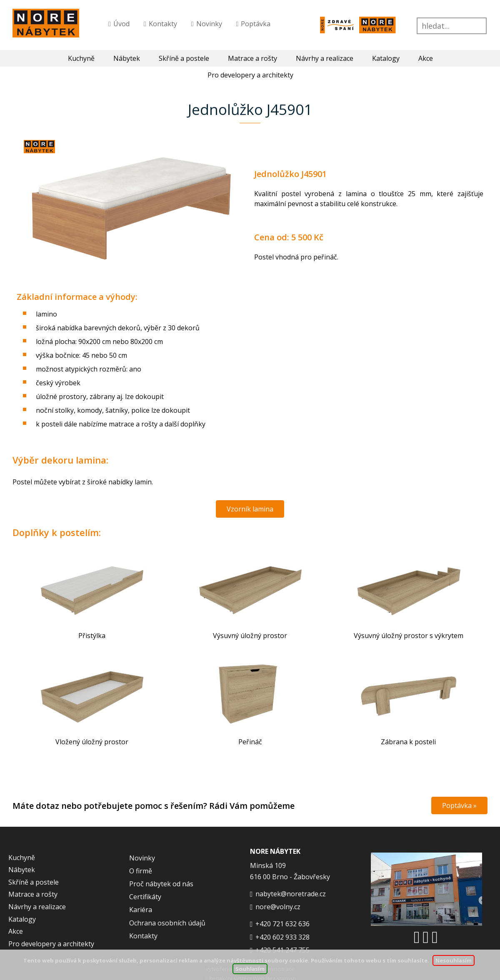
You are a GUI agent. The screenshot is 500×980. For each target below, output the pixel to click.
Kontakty (163, 24)
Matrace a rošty (252, 58)
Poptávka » (459, 805)
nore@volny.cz (278, 907)
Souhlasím (250, 969)
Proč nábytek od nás (161, 884)
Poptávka (256, 24)
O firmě (141, 871)
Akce (426, 58)
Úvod (121, 24)
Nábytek (127, 58)
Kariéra (141, 910)
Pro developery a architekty (51, 944)
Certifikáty (145, 897)
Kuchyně (81, 58)
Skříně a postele (184, 58)
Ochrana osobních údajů (167, 923)
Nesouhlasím (454, 960)
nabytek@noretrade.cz (291, 894)
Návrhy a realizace (325, 58)
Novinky (209, 24)
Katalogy (386, 58)
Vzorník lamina (250, 509)
